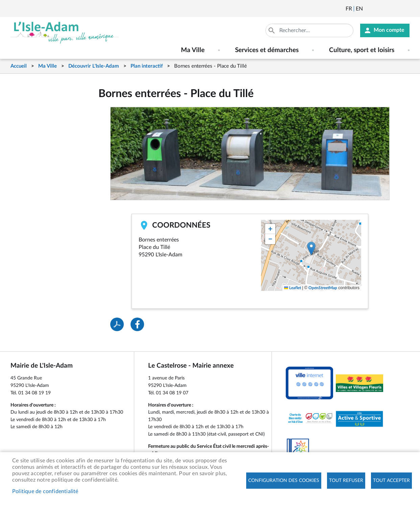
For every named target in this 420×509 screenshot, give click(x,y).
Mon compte (389, 30)
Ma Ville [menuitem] (193, 50)
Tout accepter (391, 481)
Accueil (19, 66)
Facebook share (137, 324)
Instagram (405, 9)
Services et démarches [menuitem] (267, 50)
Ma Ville (48, 66)
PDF (117, 324)
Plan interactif (147, 66)
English (359, 9)
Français (349, 9)
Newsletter (369, 9)
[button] (311, 248)
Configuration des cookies (284, 481)
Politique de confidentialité (45, 491)
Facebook (387, 9)
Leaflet (293, 288)
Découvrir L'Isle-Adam (94, 66)
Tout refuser (346, 481)
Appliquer (272, 30)
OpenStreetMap (323, 288)
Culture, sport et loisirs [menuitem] (362, 50)
